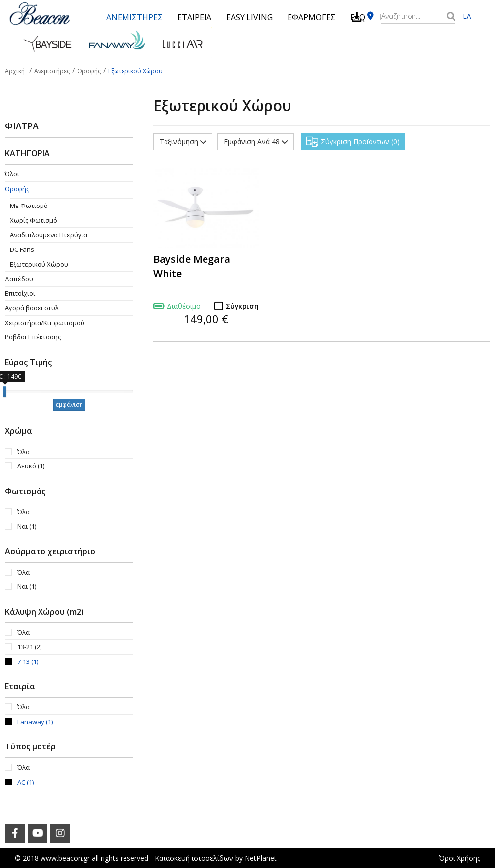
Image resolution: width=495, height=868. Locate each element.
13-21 (29, 647)
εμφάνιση (69, 404)
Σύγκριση (242, 306)
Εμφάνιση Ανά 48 (256, 142)
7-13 (28, 661)
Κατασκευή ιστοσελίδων (194, 858)
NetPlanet (261, 858)
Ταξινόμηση (183, 142)
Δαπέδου (19, 279)
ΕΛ (467, 16)
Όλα (23, 452)
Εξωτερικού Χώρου (39, 264)
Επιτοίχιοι (20, 293)
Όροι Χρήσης (459, 858)
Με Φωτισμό (29, 206)
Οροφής (17, 189)
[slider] (5, 392)
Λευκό (31, 466)
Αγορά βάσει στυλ (32, 308)
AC (25, 782)
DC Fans (22, 249)
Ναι (27, 526)
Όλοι (12, 174)
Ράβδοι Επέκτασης (33, 337)
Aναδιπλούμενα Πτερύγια (49, 235)
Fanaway (35, 722)
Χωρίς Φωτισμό (34, 220)
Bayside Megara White (192, 266)
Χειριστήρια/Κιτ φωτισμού (45, 323)
